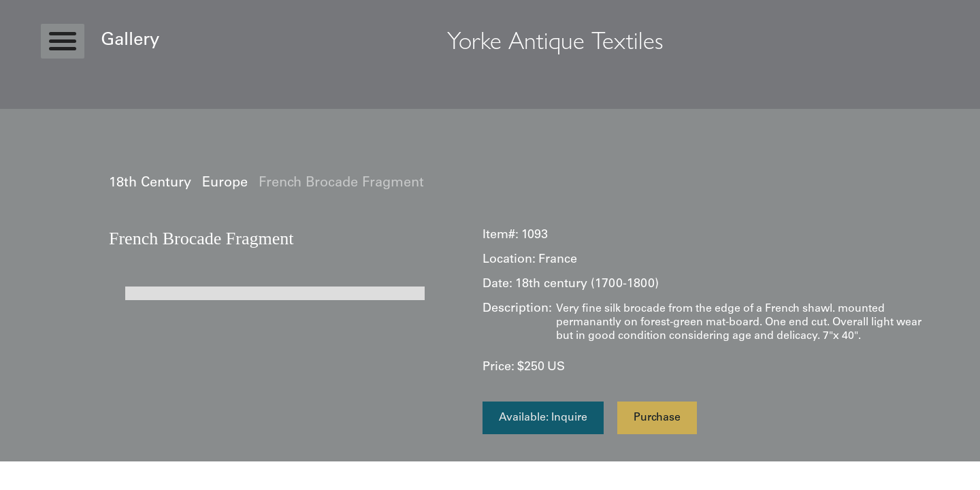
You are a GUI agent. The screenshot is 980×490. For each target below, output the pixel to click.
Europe (225, 184)
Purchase (657, 418)
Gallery (130, 41)
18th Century (150, 184)
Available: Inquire (543, 418)
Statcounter (27, 468)
